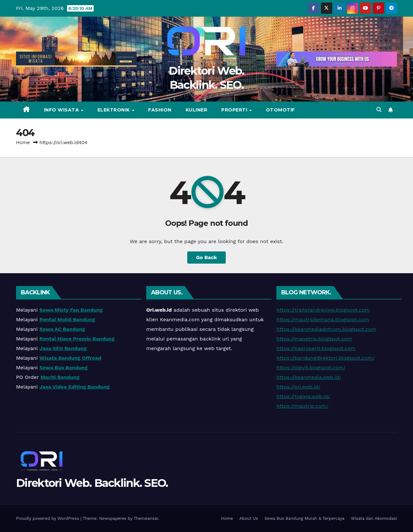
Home (23, 143)
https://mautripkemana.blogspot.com (323, 319)
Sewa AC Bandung (62, 329)
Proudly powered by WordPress (48, 518)
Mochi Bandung (60, 377)
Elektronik (114, 110)
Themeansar (146, 518)
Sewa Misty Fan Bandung (71, 310)
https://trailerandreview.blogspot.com (323, 310)
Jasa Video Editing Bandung (75, 387)
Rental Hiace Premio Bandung (77, 339)
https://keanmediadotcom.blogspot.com (326, 329)
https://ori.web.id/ (298, 387)
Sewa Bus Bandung (63, 368)
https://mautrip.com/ (302, 406)
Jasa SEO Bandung (63, 348)
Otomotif (280, 110)
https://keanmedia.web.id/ (309, 377)
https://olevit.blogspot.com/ (311, 368)
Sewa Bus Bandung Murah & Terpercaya (304, 518)
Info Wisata (62, 110)
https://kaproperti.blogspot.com (316, 348)
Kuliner (197, 110)
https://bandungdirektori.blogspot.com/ (326, 358)
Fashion (160, 110)
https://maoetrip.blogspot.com (314, 339)
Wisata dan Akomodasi (374, 518)
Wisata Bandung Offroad (70, 358)
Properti (235, 110)
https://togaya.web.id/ (303, 396)
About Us (249, 518)
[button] (379, 110)
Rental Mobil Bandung (67, 319)
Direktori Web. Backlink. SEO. (92, 483)
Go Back (207, 257)
